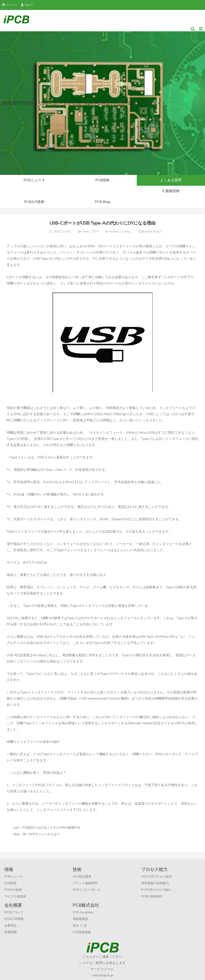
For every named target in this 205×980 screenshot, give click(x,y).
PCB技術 (102, 180)
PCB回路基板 (82, 922)
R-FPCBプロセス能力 (156, 879)
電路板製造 (80, 908)
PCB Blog (171, 191)
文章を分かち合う (150, 221)
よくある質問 (171, 180)
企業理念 (11, 915)
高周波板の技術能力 (155, 873)
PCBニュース (34, 180)
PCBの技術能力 (152, 886)
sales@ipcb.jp (103, 965)
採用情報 (11, 922)
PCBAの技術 (102, 191)
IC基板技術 (34, 191)
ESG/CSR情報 (14, 908)
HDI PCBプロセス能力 (157, 866)
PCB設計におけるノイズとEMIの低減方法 (51, 817)
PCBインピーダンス (86, 879)
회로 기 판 (80, 915)
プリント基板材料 (85, 873)
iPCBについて (14, 902)
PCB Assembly (83, 902)
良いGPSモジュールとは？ (41, 824)
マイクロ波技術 (15, 886)
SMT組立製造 (82, 866)
